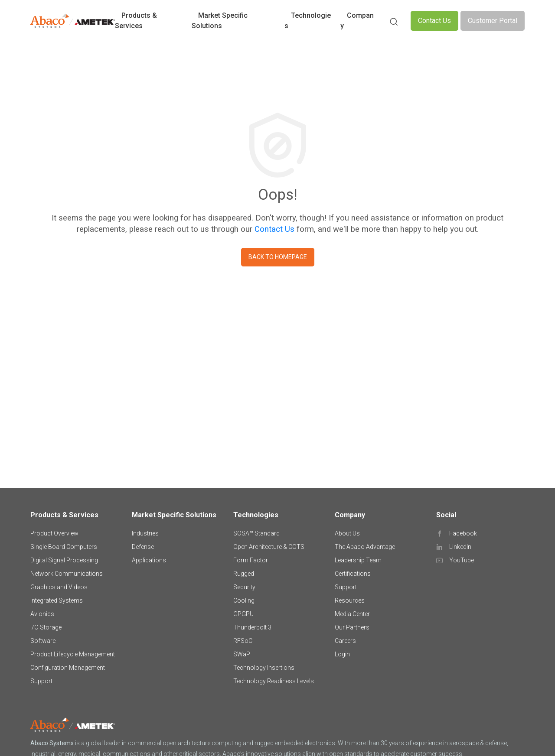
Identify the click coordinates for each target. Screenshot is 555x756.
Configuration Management (68, 668)
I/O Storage (46, 627)
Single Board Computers (64, 547)
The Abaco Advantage (365, 547)
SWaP (242, 654)
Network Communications (67, 574)
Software (43, 641)
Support (41, 681)
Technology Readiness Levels (274, 681)
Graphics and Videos (59, 587)
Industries (145, 533)
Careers (345, 641)
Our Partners (352, 627)
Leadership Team (358, 560)
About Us (347, 533)
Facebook (463, 533)
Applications (149, 560)
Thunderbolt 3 (252, 627)
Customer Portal (493, 21)
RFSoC (243, 641)
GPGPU (243, 614)
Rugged (244, 574)
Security (244, 587)
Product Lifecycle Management (73, 654)
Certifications (353, 574)
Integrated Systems (57, 600)
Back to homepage (278, 257)
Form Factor (251, 560)
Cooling (244, 600)
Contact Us (434, 21)
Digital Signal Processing (64, 560)
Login (342, 654)
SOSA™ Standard (256, 533)
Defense (143, 547)
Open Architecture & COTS (269, 547)
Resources (350, 600)
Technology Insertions (264, 668)
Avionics (42, 614)
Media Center (352, 614)
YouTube (462, 560)
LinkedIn (460, 547)
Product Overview (54, 533)
